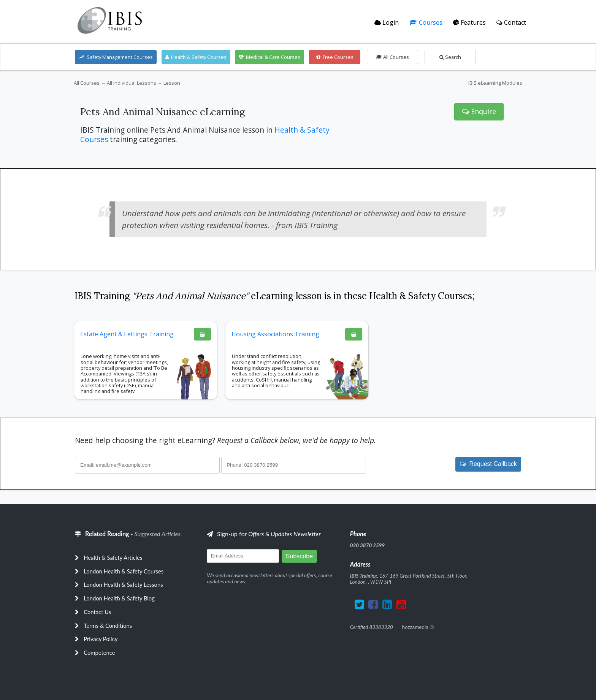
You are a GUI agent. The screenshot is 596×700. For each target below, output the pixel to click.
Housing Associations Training (275, 334)
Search (450, 57)
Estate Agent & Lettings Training (127, 334)
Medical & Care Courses (269, 57)
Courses (426, 22)
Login (387, 22)
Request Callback (488, 464)
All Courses (392, 57)
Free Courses (335, 57)
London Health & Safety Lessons (123, 584)
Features (469, 22)
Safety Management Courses (116, 57)
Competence (99, 652)
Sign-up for (264, 534)
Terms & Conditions (108, 626)
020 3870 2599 (368, 545)
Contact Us (97, 612)
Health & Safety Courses (196, 57)
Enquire (479, 111)
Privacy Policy (101, 639)
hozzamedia (415, 627)
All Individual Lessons (132, 83)
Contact (511, 22)
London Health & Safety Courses (124, 571)
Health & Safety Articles (113, 557)
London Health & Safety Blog (119, 598)
